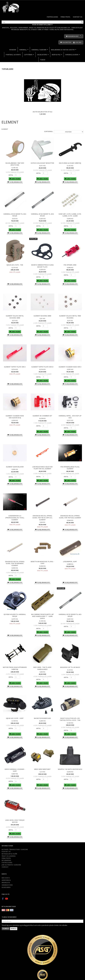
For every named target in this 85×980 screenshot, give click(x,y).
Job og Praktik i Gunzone (11, 863)
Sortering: (49, 131)
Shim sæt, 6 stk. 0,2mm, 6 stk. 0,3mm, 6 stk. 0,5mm (70, 215)
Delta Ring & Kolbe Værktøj (70, 163)
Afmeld (14, 927)
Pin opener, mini (70, 265)
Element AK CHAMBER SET (42, 415)
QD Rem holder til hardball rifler (15, 614)
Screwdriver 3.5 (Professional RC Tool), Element (15, 517)
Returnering (6, 859)
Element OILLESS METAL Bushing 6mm (15, 317)
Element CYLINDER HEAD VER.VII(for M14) (15, 416)
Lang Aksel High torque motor (15, 820)
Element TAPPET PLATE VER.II (15, 366)
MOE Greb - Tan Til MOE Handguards (42, 667)
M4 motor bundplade (42, 717)
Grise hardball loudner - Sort (15, 769)
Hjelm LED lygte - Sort (15, 717)
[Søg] (82, 22)
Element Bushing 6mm (42, 315)
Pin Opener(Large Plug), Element (70, 467)
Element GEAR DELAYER (15, 466)
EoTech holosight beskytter (42, 163)
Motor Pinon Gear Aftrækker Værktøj (15, 667)
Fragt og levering (9, 855)
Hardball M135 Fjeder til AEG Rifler (70, 614)
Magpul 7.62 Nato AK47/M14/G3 (70, 768)
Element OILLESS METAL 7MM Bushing (70, 317)
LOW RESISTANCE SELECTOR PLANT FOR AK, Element (42, 467)
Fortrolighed (52, 17)
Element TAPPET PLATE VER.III (42, 366)
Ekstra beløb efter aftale (43, 112)
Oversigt (5, 866)
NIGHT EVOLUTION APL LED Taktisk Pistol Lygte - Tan (70, 718)
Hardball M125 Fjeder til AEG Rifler (15, 215)
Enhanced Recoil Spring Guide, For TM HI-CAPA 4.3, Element (42, 517)
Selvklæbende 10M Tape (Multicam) (15, 164)
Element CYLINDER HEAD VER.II (70, 366)
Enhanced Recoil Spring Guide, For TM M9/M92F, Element (15, 563)
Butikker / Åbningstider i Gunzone (15, 848)
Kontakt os (78, 17)
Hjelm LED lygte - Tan (15, 265)
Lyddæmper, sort (70, 561)
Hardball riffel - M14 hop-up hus (70, 416)
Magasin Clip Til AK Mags (70, 666)
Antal (11, 175)
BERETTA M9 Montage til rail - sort (42, 562)
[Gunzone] (11, 7)
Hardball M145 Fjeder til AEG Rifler (42, 215)
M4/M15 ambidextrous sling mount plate (42, 266)
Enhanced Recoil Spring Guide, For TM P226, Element (70, 516)
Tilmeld (6, 927)
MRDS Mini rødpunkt (42, 768)
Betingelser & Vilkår (9, 852)
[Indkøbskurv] (74, 36)
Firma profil (66, 17)
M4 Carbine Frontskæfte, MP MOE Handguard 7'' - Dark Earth (42, 615)
